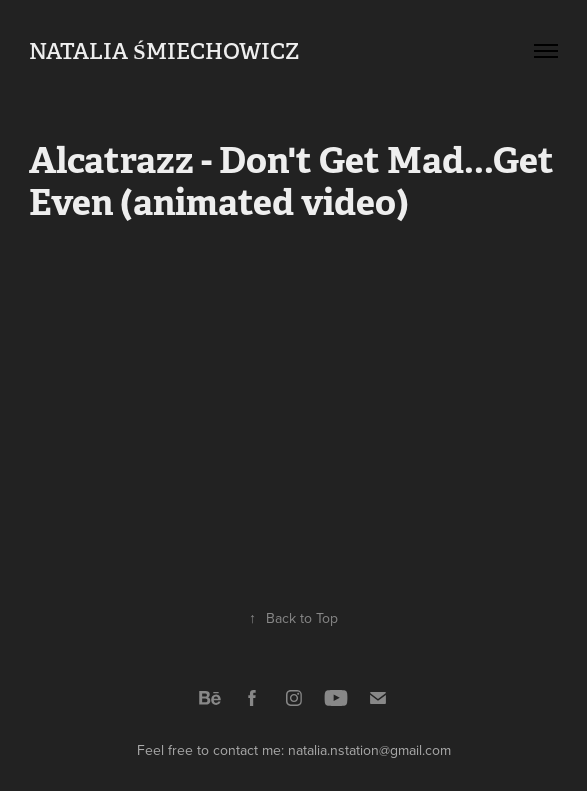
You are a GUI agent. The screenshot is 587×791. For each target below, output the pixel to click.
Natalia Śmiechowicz (163, 51)
